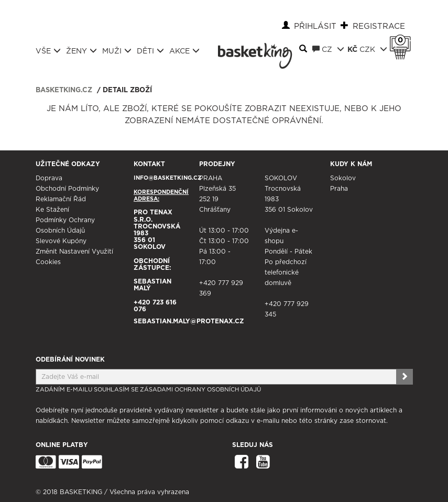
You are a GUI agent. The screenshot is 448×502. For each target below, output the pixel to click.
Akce (184, 51)
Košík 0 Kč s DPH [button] (403, 40)
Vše (48, 51)
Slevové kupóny (61, 241)
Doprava (49, 178)
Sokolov (343, 178)
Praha (339, 189)
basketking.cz (64, 90)
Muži (117, 51)
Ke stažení (52, 210)
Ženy (81, 51)
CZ (328, 49)
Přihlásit (315, 26)
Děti (150, 51)
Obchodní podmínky (67, 189)
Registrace (379, 26)
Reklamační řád (61, 199)
